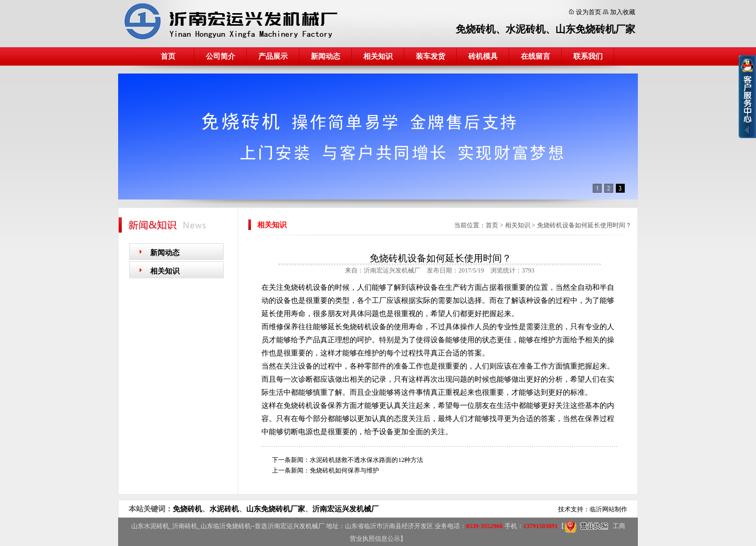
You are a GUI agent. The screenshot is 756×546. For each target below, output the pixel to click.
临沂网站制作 (608, 509)
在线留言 (535, 56)
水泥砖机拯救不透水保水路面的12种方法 (366, 460)
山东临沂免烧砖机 (226, 526)
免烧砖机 (476, 29)
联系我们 (588, 56)
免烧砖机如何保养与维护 (344, 470)
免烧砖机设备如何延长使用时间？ (584, 225)
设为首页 (589, 12)
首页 (168, 56)
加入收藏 (623, 12)
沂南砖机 (185, 526)
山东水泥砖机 (150, 526)
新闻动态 (325, 56)
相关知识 (378, 56)
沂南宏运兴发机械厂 (345, 509)
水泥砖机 (526, 29)
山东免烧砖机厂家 (595, 29)
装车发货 (430, 56)
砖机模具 (483, 56)
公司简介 (220, 56)
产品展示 (273, 56)
